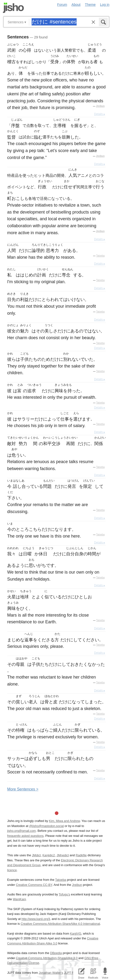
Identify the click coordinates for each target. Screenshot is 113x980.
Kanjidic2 (49, 855)
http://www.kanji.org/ (35, 919)
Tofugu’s (64, 894)
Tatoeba (100, 256)
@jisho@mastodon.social (47, 826)
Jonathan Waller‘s (51, 973)
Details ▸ (100, 114)
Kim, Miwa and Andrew (64, 821)
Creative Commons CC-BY (34, 885)
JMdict (36, 855)
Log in (105, 5)
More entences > (23, 789)
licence (12, 870)
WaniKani (19, 899)
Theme (90, 5)
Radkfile (81, 855)
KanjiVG (76, 934)
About (76, 5)
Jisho (13, 8)
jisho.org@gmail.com (22, 831)
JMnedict (63, 855)
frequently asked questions (25, 836)
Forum (62, 5)
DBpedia (56, 953)
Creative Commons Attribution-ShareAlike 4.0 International (60, 924)
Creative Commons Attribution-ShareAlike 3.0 (47, 958)
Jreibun (100, 106)
